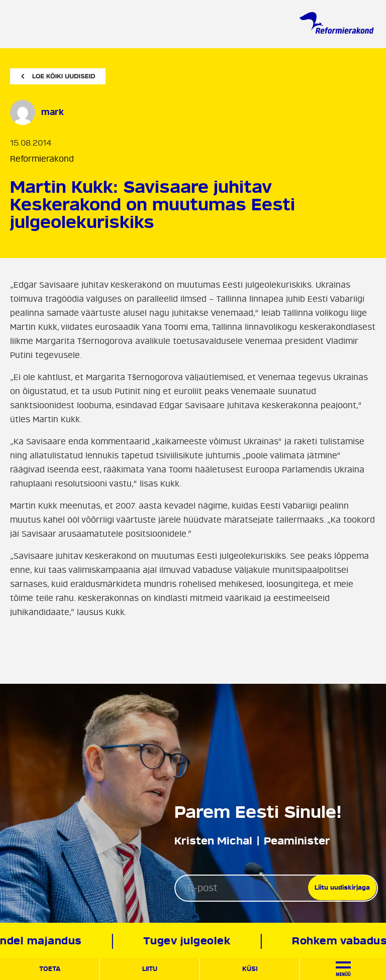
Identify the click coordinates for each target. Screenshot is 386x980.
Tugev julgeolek (188, 941)
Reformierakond (42, 159)
